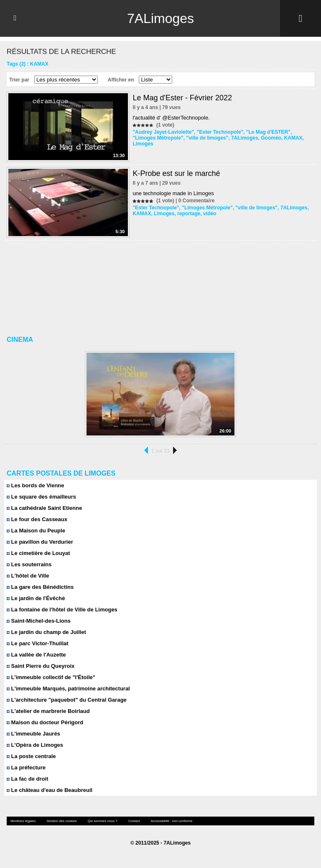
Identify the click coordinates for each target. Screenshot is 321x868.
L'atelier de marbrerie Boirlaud (48, 711)
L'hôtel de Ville (28, 576)
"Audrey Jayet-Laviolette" (163, 132)
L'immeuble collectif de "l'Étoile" (51, 677)
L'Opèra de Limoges (35, 745)
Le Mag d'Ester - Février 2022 (182, 98)
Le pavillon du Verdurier (40, 542)
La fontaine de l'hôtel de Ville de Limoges (62, 610)
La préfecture (26, 767)
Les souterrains (29, 564)
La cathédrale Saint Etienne (44, 508)
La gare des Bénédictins (40, 587)
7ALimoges (160, 18)
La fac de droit (27, 779)
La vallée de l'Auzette (36, 655)
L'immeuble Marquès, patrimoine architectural (68, 689)
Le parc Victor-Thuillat (38, 643)
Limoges (143, 144)
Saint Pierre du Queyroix (41, 666)
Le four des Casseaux (37, 519)
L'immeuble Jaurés (33, 734)
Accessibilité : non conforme (172, 821)
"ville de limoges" (207, 138)
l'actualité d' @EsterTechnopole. (171, 118)
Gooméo (271, 138)
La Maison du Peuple (36, 531)
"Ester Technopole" (220, 132)
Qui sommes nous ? (103, 821)
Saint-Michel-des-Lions (39, 621)
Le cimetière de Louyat (38, 553)
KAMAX (293, 138)
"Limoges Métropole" (158, 138)
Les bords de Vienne (36, 485)
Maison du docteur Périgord (45, 722)
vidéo (210, 214)
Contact (134, 821)
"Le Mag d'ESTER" (268, 132)
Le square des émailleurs (41, 497)
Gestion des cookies (61, 821)
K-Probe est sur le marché (176, 173)
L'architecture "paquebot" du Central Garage (67, 700)
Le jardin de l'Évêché (36, 598)
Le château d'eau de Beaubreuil (50, 790)
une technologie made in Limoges (173, 193)
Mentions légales (23, 821)
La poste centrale (31, 756)
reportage (189, 214)
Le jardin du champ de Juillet (46, 632)
